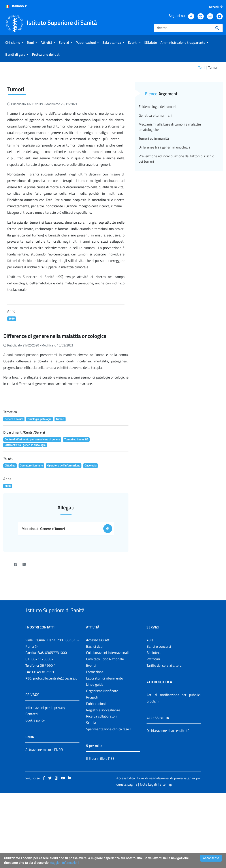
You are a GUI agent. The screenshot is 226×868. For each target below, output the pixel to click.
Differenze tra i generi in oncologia (164, 195)
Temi (202, 67)
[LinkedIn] (24, 612)
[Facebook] (15, 612)
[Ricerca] (183, 28)
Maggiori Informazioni (64, 863)
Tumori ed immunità (154, 186)
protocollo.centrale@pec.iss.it (55, 736)
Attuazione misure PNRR (44, 808)
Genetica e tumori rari (155, 163)
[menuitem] (14, 42)
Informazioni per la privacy (45, 766)
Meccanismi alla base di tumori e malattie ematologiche (170, 175)
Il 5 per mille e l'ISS (100, 817)
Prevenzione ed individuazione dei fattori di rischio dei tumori (176, 207)
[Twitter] (7, 612)
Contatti (32, 772)
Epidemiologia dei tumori (157, 154)
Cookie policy (35, 778)
